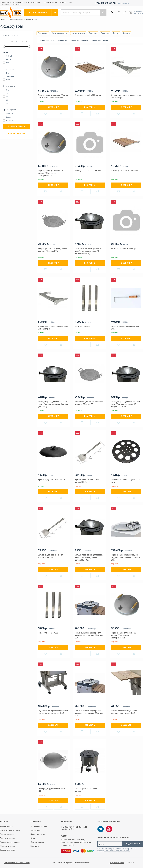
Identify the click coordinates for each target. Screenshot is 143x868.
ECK (8, 63)
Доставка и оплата (21, 2)
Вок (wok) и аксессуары (10, 830)
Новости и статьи (50, 2)
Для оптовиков (37, 842)
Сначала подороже (100, 40)
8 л (7, 90)
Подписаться (133, 844)
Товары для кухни (8, 850)
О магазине (36, 2)
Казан (9, 80)
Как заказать (5, 2)
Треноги (116, 33)
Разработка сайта (117, 863)
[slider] (4, 47)
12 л (8, 93)
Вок (8, 73)
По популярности (47, 40)
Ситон (9, 59)
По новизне (63, 40)
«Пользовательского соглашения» (117, 851)
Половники (93, 33)
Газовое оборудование (10, 842)
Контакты (16, 4)
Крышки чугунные (78, 33)
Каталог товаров (16, 20)
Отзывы (63, 2)
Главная (3, 20)
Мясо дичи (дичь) (8, 846)
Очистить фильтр (17, 134)
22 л (8, 100)
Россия (9, 117)
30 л (8, 104)
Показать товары (17, 126)
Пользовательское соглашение (17, 863)
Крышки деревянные (60, 33)
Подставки (105, 33)
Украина (10, 114)
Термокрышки (43, 33)
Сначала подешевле (79, 40)
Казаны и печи (32, 20)
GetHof (9, 56)
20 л (8, 97)
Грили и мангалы (7, 834)
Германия (10, 121)
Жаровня (10, 76)
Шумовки (126, 33)
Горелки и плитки (7, 838)
